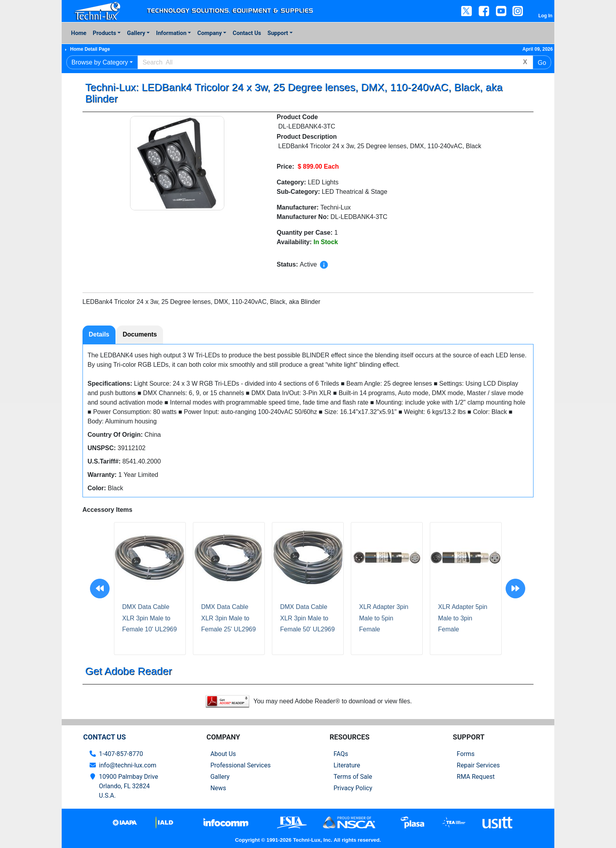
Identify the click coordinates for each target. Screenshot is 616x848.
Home (79, 33)
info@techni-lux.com (128, 765)
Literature (347, 765)
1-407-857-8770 (121, 754)
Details (99, 334)
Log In (545, 16)
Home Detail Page (90, 49)
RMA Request (476, 777)
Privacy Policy (353, 788)
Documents (140, 334)
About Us (223, 754)
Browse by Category (100, 62)
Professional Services (240, 765)
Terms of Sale (353, 777)
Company (209, 33)
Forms (466, 754)
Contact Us (247, 33)
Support (278, 33)
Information (171, 33)
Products (104, 33)
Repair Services (478, 765)
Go (542, 63)
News (218, 788)
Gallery (136, 33)
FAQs (341, 754)
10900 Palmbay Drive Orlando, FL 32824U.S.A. (129, 786)
